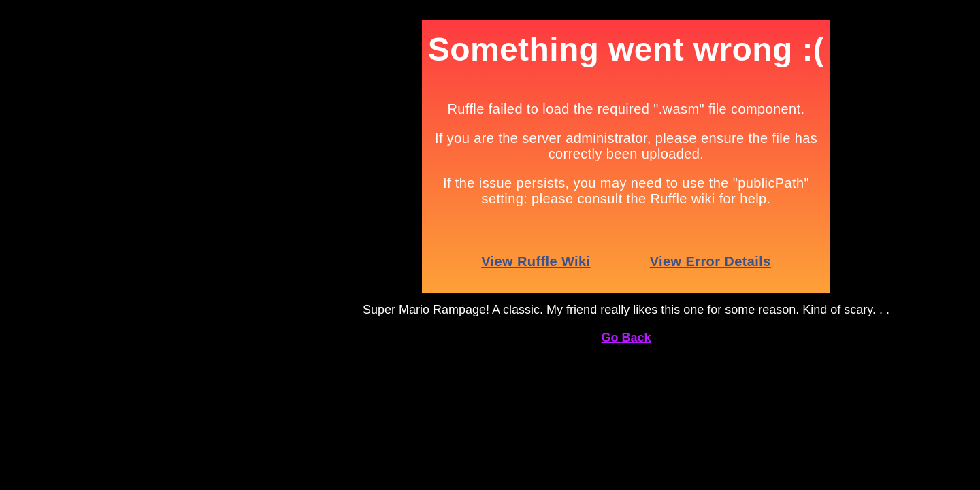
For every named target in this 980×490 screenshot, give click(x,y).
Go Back (626, 338)
